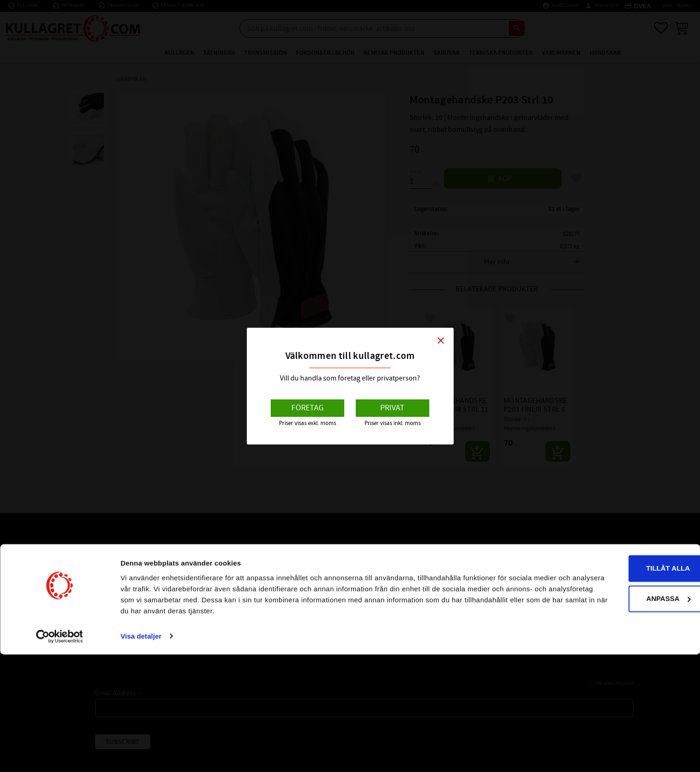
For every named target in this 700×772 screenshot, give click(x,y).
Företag (307, 408)
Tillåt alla (623, 686)
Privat (392, 408)
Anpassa (624, 716)
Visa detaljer (141, 754)
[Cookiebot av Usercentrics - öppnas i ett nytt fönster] (60, 754)
